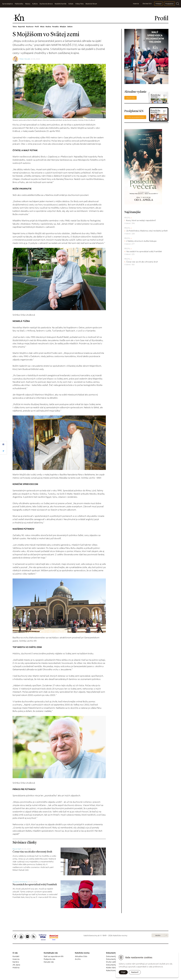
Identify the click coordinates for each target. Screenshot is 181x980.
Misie (42, 27)
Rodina (48, 27)
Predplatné (169, 4)
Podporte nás (49, 959)
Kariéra (16, 962)
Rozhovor (30, 27)
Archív (158, 935)
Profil (37, 27)
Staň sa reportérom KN (54, 956)
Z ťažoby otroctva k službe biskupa (141, 241)
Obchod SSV (147, 4)
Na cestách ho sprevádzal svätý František (35, 885)
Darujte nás (49, 962)
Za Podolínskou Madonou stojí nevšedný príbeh (147, 231)
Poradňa (55, 27)
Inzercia (136, 4)
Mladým (63, 27)
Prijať (123, 972)
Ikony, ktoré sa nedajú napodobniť (141, 220)
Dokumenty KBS (113, 965)
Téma (15, 27)
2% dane (16, 965)
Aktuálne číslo (81, 956)
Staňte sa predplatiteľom (135, 117)
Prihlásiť (159, 4)
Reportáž (21, 27)
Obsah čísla (130, 98)
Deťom (70, 27)
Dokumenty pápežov (115, 956)
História (16, 968)
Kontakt (16, 956)
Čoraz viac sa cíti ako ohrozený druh (32, 852)
